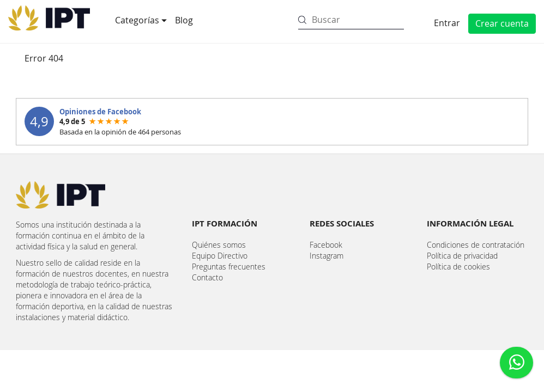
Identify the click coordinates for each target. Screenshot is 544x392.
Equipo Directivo (220, 256)
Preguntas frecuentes (229, 267)
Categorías (138, 20)
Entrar (447, 23)
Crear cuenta (502, 23)
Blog (184, 20)
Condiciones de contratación (476, 245)
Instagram (327, 256)
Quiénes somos (219, 245)
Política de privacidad (462, 256)
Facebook (326, 245)
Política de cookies (458, 267)
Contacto (207, 277)
